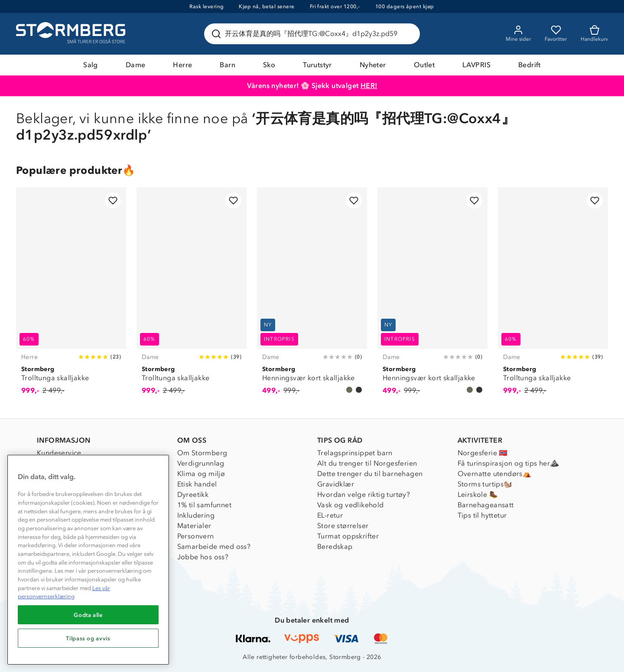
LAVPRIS (476, 65)
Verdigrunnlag (201, 463)
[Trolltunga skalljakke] (71, 296)
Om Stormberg (202, 453)
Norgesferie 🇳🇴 (483, 453)
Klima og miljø (201, 474)
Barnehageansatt (486, 505)
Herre (182, 65)
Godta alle (88, 615)
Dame (136, 65)
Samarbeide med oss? (214, 546)
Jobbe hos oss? (203, 557)
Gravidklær (336, 484)
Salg (91, 65)
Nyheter (373, 65)
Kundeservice (59, 453)
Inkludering (196, 515)
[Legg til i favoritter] (113, 201)
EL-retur (330, 515)
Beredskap (335, 546)
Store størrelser (343, 526)
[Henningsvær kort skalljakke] (312, 296)
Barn (227, 65)
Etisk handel (197, 484)
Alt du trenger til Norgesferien (367, 463)
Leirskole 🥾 (478, 494)
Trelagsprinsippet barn (355, 453)
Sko (269, 65)
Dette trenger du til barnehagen (370, 474)
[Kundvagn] (594, 34)
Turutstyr (317, 65)
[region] (88, 560)
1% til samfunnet (204, 505)
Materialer (194, 526)
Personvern (196, 536)
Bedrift (530, 65)
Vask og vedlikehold (351, 505)
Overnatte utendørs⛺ (495, 474)
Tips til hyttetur (482, 515)
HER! (369, 86)
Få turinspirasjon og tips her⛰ (508, 463)
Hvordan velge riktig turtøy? (364, 494)
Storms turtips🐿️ (485, 484)
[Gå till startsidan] (72, 34)
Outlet (424, 65)
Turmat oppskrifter (348, 536)
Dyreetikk (193, 494)
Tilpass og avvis (88, 638)
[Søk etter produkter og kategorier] (314, 34)
